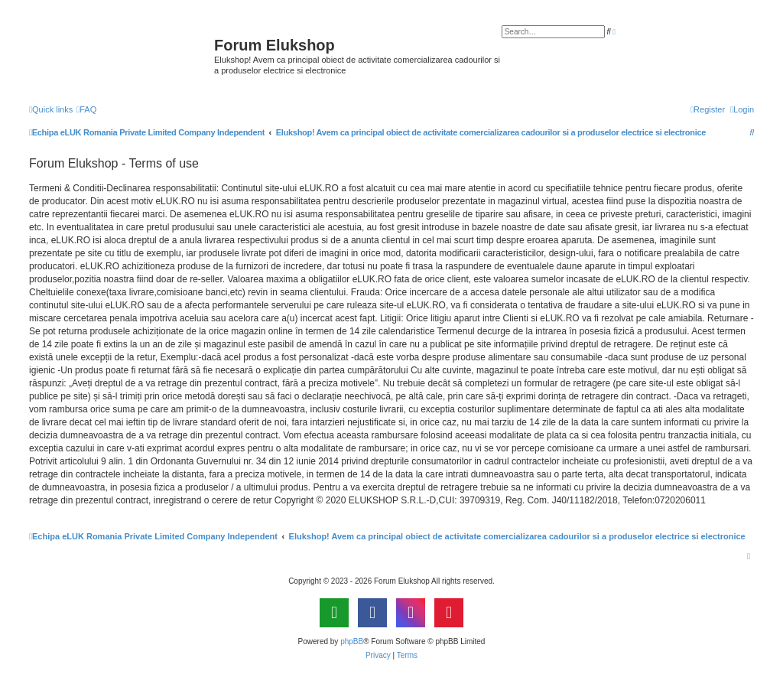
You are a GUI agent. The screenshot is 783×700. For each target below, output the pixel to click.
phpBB (352, 641)
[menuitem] (86, 109)
